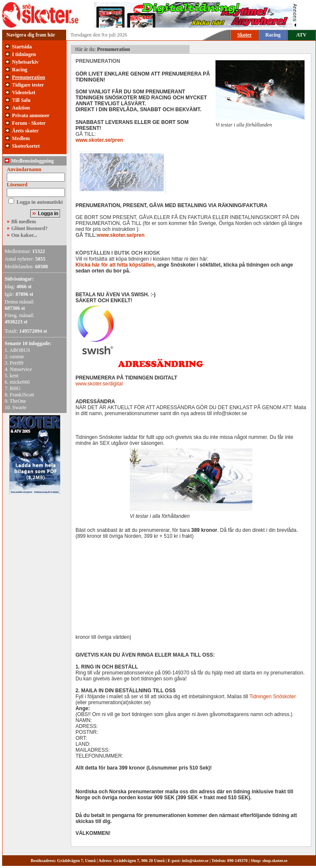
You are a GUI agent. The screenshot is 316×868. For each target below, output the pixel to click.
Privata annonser (31, 115)
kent (14, 376)
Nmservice (21, 369)
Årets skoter (25, 131)
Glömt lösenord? (30, 228)
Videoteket (24, 93)
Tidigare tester (28, 85)
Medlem (21, 138)
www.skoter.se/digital (99, 384)
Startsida (22, 47)
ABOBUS (20, 350)
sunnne (17, 357)
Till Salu (21, 100)
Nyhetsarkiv (25, 62)
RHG (15, 388)
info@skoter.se (195, 861)
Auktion (21, 108)
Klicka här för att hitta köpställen (115, 265)
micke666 (20, 382)
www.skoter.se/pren (99, 140)
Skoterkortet (26, 146)
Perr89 (17, 363)
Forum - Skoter (29, 123)
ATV (301, 35)
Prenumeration (28, 77)
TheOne (18, 401)
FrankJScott (22, 395)
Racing (273, 35)
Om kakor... (24, 235)
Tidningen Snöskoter (273, 697)
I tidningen (24, 54)
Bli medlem (24, 222)
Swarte (19, 407)
